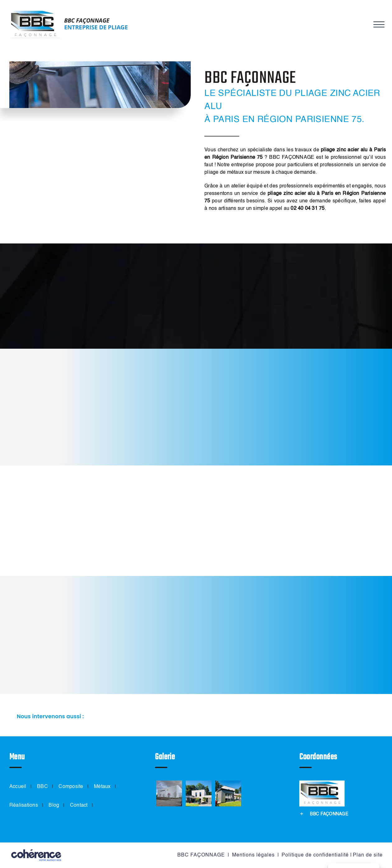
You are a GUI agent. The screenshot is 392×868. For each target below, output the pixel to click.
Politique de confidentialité (315, 855)
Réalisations (24, 805)
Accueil (18, 787)
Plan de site (368, 855)
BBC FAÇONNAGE (201, 855)
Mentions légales (253, 855)
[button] (196, 717)
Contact (79, 805)
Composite (71, 787)
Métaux (102, 787)
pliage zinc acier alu (344, 150)
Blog (54, 805)
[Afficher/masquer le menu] (378, 25)
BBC (42, 787)
